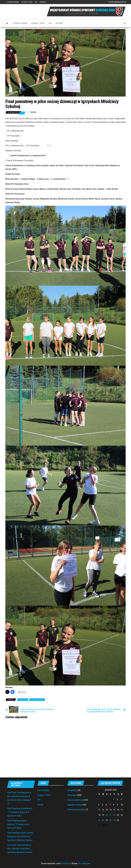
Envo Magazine (84, 863)
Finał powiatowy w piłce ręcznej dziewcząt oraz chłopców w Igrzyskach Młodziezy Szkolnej (20, 836)
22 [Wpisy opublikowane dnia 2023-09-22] (114, 815)
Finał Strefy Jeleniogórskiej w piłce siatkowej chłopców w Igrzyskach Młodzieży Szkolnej (20, 849)
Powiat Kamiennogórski (117, 2)
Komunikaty (72, 790)
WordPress (66, 863)
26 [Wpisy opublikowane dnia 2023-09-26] (103, 820)
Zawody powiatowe (37, 700)
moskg (34, 112)
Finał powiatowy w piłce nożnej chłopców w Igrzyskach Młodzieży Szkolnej (103, 710)
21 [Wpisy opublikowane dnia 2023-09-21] (111, 815)
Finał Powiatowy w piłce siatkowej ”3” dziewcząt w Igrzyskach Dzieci (18, 824)
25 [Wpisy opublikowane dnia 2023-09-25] (99, 820)
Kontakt (43, 2)
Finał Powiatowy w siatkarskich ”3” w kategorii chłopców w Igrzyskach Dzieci (20, 812)
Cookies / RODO (27, 2)
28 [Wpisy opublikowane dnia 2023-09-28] (111, 820)
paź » (104, 825)
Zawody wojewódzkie (76, 810)
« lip (99, 825)
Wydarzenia (23, 700)
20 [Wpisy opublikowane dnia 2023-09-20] (107, 815)
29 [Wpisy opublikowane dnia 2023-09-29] (114, 820)
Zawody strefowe (75, 805)
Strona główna (13, 2)
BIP (36, 2)
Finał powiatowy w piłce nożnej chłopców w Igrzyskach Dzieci (37, 710)
